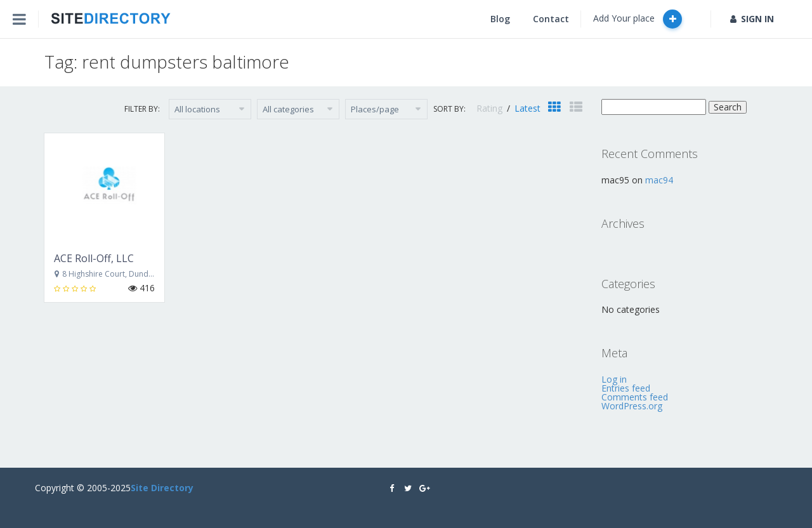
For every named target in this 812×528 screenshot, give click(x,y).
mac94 (659, 180)
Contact (551, 19)
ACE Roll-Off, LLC (94, 258)
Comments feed (635, 397)
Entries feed (626, 388)
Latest (527, 108)
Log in (614, 379)
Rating (491, 108)
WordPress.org (632, 406)
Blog (500, 19)
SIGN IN (752, 19)
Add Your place (638, 19)
